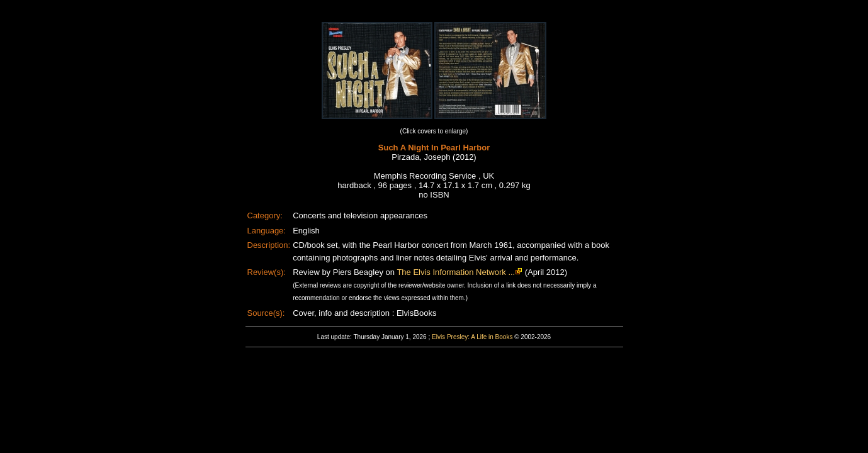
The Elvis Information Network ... (456, 272)
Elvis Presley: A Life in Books (472, 337)
